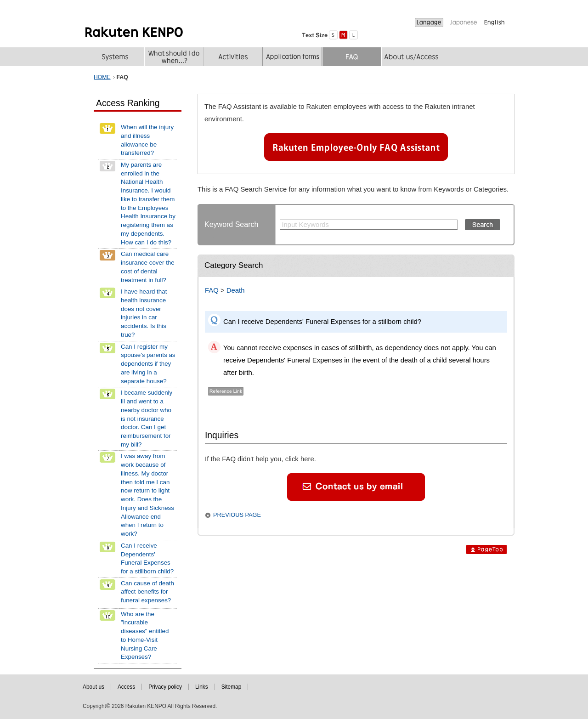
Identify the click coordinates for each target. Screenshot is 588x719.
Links (202, 687)
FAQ (212, 290)
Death (236, 290)
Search (483, 225)
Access (126, 687)
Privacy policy (165, 687)
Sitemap (232, 687)
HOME (102, 77)
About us (93, 687)
